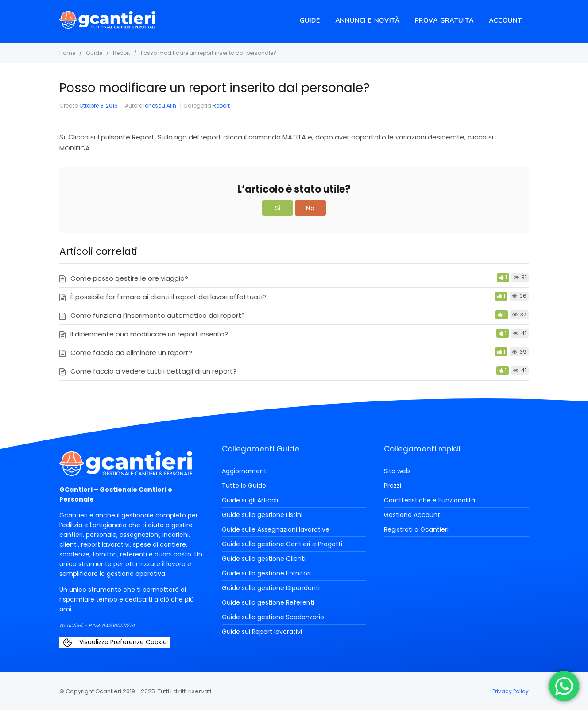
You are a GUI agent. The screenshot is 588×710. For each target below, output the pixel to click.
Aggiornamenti (245, 471)
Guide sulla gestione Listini (262, 515)
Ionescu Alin (160, 106)
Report (221, 106)
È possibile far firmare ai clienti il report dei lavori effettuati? (168, 297)
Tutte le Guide (244, 486)
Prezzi (393, 486)
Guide (310, 21)
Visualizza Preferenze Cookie (114, 642)
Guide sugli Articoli (250, 500)
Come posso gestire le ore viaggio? (129, 278)
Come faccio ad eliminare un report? (131, 353)
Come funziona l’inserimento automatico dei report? (158, 315)
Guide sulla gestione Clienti (264, 559)
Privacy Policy (511, 691)
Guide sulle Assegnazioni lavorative (276, 529)
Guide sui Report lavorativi (262, 632)
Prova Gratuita (444, 21)
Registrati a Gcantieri (416, 529)
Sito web (397, 471)
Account (505, 21)
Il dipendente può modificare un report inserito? (149, 334)
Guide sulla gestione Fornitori (266, 573)
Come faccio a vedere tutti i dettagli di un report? (153, 371)
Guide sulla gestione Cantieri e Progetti (282, 544)
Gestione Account (412, 515)
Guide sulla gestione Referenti (268, 602)
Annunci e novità (367, 21)
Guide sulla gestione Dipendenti (271, 588)
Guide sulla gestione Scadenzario (273, 617)
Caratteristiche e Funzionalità (429, 500)
